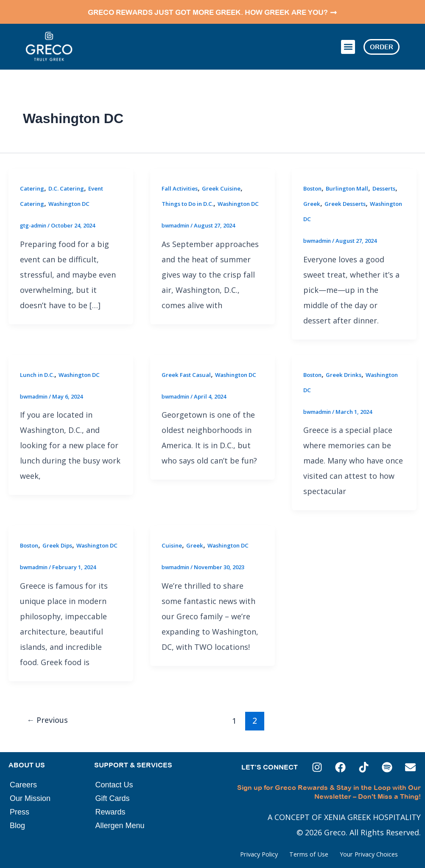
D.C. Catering (70, 178)
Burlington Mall (352, 178)
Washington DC (73, 193)
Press (20, 812)
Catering (33, 178)
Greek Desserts (376, 193)
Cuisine (172, 535)
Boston (314, 178)
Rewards (110, 812)
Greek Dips (61, 535)
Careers (23, 785)
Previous (50, 725)
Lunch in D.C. (39, 364)
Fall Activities (181, 178)
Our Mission (30, 798)
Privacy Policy (212, 854)
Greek (341, 193)
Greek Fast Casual (188, 364)
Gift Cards (113, 798)
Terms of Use (278, 854)
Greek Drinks (347, 364)
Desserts (316, 193)
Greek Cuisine (225, 178)
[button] (348, 42)
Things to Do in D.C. (191, 193)
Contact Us (114, 785)
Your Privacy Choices (358, 854)
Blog (17, 826)
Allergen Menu (120, 826)
